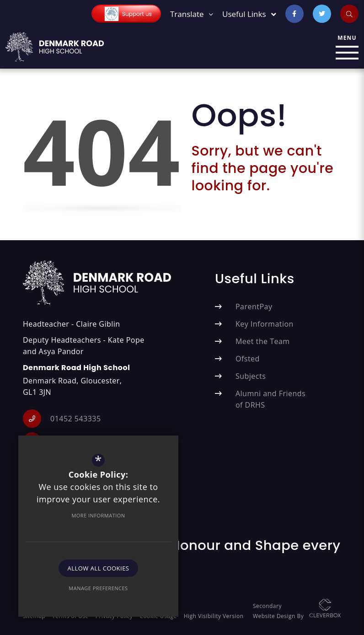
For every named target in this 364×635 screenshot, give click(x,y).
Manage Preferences (98, 588)
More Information (98, 515)
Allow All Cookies (99, 568)
